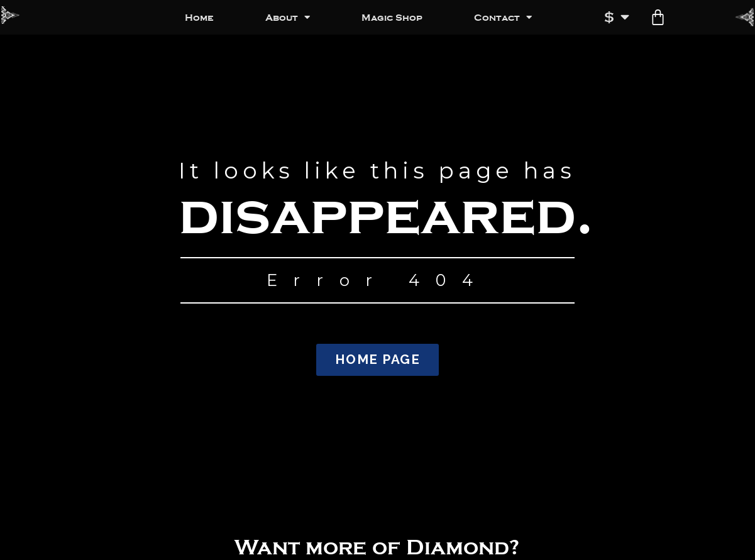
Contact (503, 17)
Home (199, 18)
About (288, 17)
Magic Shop (392, 18)
